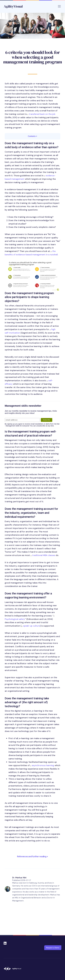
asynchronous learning (43, 765)
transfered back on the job (42, 114)
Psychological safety (15, 619)
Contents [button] (32, 136)
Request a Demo (53, 948)
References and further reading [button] (32, 856)
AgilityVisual (13, 6)
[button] (32, 276)
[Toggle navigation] (59, 6)
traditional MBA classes (44, 555)
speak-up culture (32, 626)
